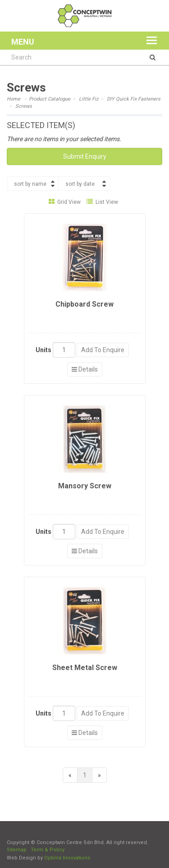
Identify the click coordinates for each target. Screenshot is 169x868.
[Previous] (70, 775)
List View (102, 202)
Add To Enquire (103, 350)
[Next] (99, 775)
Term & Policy (48, 850)
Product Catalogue (50, 99)
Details (85, 369)
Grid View (65, 202)
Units (43, 350)
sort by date (80, 184)
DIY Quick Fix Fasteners (134, 99)
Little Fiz (89, 99)
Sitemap (17, 850)
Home (14, 99)
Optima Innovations (67, 858)
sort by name (30, 184)
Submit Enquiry (85, 156)
